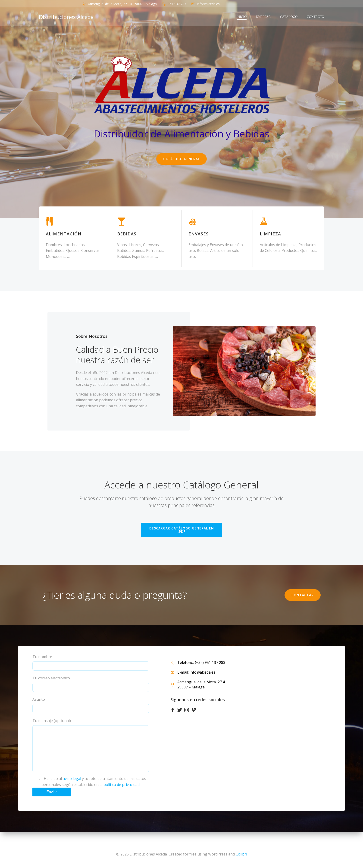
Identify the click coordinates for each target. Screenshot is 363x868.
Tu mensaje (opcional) (91, 750)
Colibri (241, 854)
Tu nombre (91, 662)
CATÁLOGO (289, 17)
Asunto (91, 705)
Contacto (315, 17)
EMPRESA (263, 17)
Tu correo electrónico (91, 684)
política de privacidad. (122, 794)
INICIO (242, 17)
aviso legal (72, 788)
